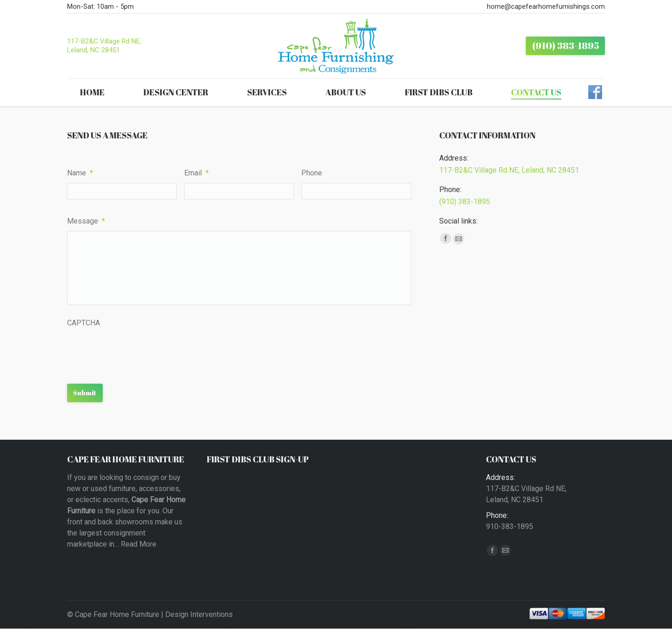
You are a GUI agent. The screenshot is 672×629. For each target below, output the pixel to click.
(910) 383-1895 (465, 202)
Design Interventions (199, 614)
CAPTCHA (84, 323)
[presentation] (137, 351)
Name (80, 173)
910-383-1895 (510, 526)
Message (86, 221)
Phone (312, 173)
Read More (139, 544)
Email (196, 173)
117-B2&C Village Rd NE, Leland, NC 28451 (104, 46)
